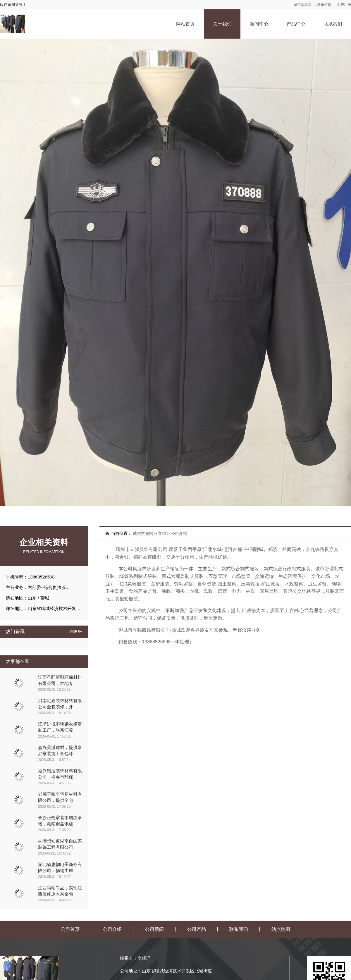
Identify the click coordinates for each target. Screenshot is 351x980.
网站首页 (185, 24)
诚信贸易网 (302, 5)
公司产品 (197, 929)
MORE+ (76, 632)
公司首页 (70, 929)
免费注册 (344, 5)
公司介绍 (179, 533)
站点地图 (281, 929)
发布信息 (324, 5)
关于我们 (222, 24)
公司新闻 (154, 929)
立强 (162, 533)
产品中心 (296, 24)
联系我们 (333, 24)
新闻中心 (259, 24)
